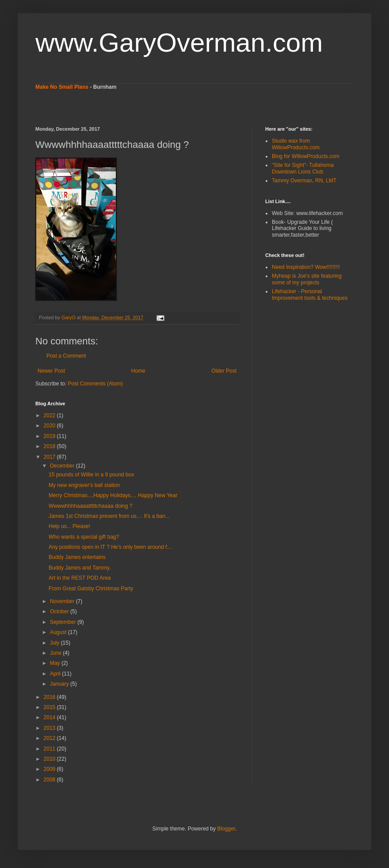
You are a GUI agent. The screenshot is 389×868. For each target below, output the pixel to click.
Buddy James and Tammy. (80, 568)
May (56, 663)
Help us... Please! (69, 526)
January (60, 684)
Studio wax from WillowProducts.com (296, 144)
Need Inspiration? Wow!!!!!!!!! (306, 267)
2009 (50, 769)
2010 (50, 759)
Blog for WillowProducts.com (306, 156)
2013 (50, 728)
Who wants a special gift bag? (84, 537)
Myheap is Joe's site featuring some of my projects (307, 279)
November (63, 601)
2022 (50, 415)
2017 (50, 457)
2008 (50, 780)
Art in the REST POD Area (80, 578)
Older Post (224, 371)
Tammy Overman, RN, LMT (304, 181)
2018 (50, 446)
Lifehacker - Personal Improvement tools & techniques (310, 294)
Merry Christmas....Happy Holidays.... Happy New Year (113, 495)
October (60, 611)
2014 (50, 717)
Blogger (226, 829)
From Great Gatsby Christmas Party (91, 589)
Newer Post (51, 371)
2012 (50, 738)
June (56, 653)
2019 (50, 436)
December (63, 466)
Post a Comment (66, 356)
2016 (50, 697)
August (59, 632)
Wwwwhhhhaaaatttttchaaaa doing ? (90, 506)
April (56, 674)
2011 (50, 749)
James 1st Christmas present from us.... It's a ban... (109, 516)
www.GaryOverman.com (179, 43)
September (64, 622)
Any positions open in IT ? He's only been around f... (110, 547)
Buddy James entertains (77, 557)
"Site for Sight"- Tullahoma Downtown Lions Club (303, 168)
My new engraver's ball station (84, 485)
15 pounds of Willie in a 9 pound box (91, 475)
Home (138, 371)
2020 (50, 426)
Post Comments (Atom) (95, 384)
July (55, 643)
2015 (50, 707)
